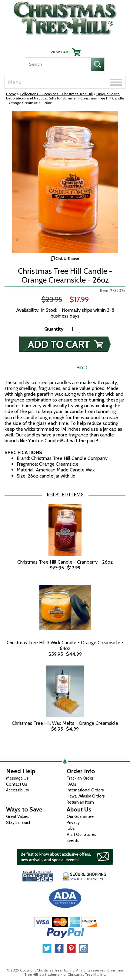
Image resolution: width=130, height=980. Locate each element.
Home (11, 94)
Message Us (17, 778)
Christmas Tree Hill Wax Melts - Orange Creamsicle (65, 723)
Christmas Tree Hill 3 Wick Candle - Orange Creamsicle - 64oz (65, 645)
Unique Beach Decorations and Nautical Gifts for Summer (63, 96)
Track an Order (80, 778)
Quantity (54, 329)
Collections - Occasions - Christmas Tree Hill (56, 94)
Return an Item (80, 802)
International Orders (85, 790)
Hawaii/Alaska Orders (86, 796)
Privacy (73, 822)
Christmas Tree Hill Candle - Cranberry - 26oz (65, 562)
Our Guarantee (80, 816)
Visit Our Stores (82, 834)
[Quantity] (72, 329)
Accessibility (18, 790)
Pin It (82, 367)
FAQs (72, 784)
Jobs (71, 828)
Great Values (18, 816)
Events (73, 840)
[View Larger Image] (65, 182)
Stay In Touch (19, 822)
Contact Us (17, 784)
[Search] (58, 64)
